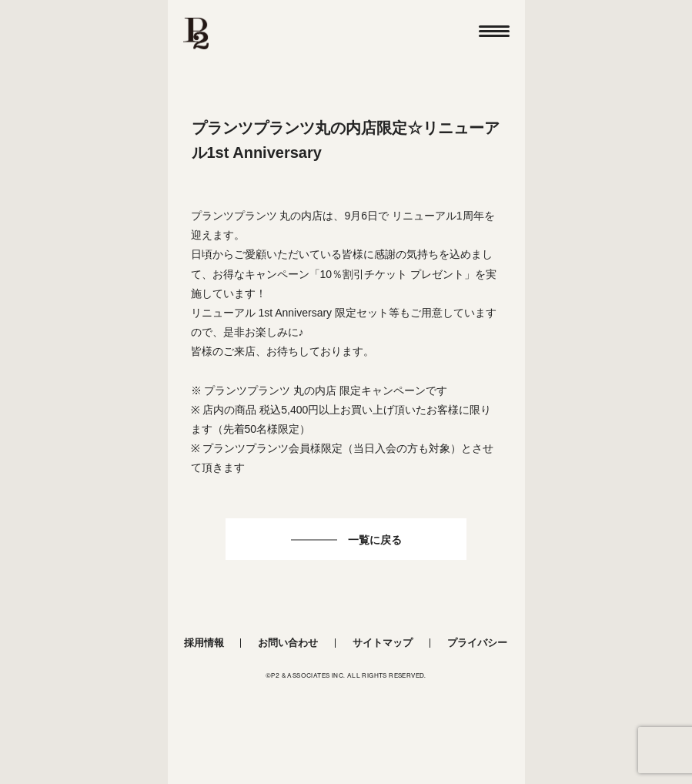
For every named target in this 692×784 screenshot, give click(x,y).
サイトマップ (383, 643)
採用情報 (204, 643)
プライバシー (477, 643)
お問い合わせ (288, 643)
